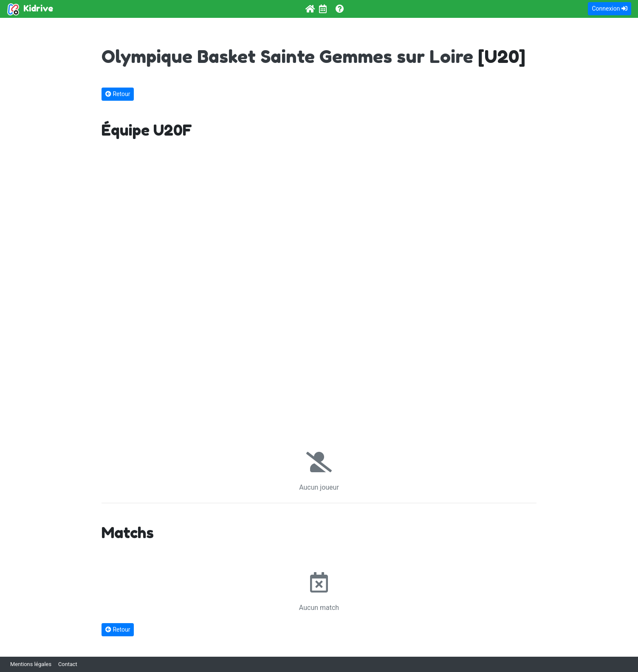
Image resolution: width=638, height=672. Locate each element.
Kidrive (30, 9)
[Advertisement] (319, 295)
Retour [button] (118, 94)
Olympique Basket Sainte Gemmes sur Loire (287, 56)
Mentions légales (31, 664)
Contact (68, 664)
